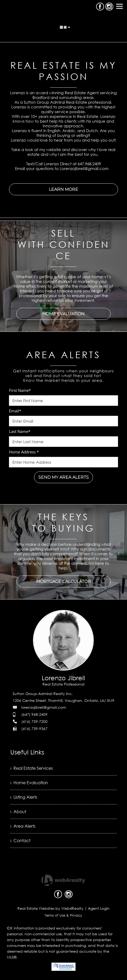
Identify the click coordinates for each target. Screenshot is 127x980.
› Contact (20, 841)
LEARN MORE (63, 189)
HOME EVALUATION (63, 314)
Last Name (20, 431)
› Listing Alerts (24, 797)
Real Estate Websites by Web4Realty (50, 908)
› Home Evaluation (29, 783)
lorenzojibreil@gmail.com (44, 707)
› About (18, 812)
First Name (20, 390)
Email (15, 411)
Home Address (24, 452)
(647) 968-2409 (34, 714)
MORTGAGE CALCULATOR (63, 581)
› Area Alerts (23, 826)
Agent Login (99, 908)
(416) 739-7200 (34, 721)
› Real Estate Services (32, 768)
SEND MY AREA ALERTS (63, 477)
